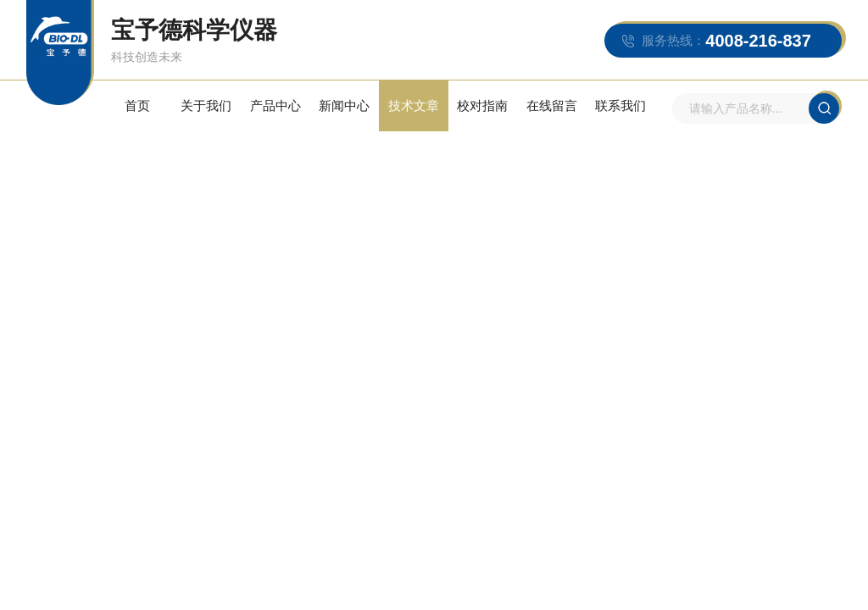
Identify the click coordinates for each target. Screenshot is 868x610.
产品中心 (275, 105)
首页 (137, 105)
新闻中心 (344, 105)
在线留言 (552, 105)
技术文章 (414, 105)
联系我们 (620, 105)
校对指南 (482, 105)
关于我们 (206, 105)
